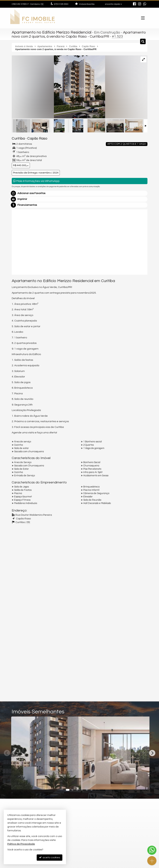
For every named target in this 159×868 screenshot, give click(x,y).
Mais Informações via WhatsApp (36, 180)
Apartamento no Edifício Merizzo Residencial (50, 32)
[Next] (152, 752)
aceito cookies (50, 857)
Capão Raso (34, 138)
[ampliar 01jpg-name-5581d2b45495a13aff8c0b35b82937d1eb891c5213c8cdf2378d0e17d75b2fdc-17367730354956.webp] (58, 87)
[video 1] (80, 241)
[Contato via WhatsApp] (152, 850)
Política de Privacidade (21, 844)
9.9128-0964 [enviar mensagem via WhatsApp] (61, 4)
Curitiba (17, 138)
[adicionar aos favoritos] (74, 783)
